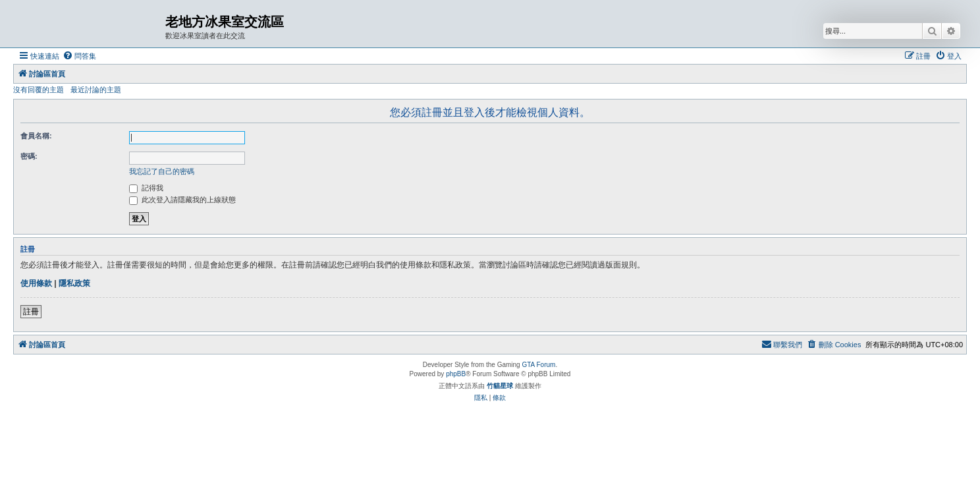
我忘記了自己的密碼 (162, 171)
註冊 (31, 312)
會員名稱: (36, 136)
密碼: (29, 156)
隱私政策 (74, 283)
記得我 (146, 188)
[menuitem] (79, 56)
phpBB (456, 374)
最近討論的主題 (96, 90)
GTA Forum (538, 365)
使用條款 (36, 283)
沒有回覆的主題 (39, 90)
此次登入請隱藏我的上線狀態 (182, 200)
